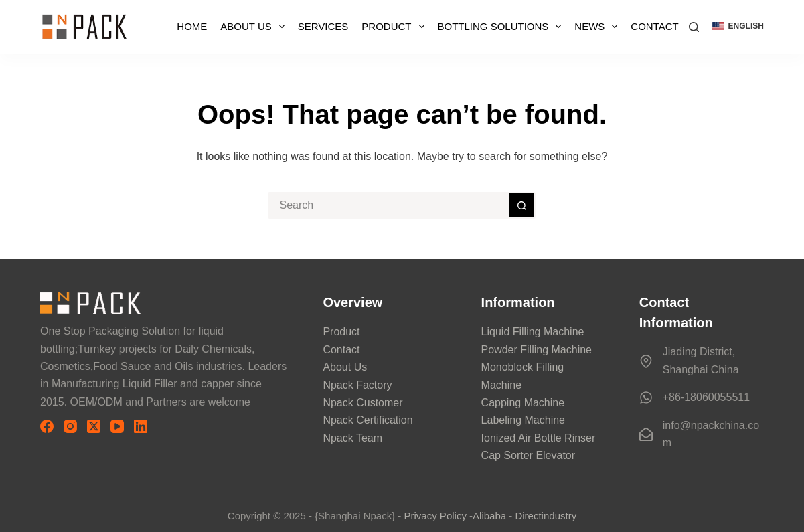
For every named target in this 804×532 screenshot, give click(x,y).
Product (395, 27)
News (598, 27)
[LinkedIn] (141, 426)
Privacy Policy (435, 516)
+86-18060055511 (706, 397)
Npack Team (352, 438)
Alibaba (489, 516)
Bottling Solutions (502, 27)
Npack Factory (357, 385)
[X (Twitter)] (94, 426)
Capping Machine (523, 403)
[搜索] (694, 27)
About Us (255, 27)
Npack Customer (363, 403)
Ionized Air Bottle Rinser (539, 438)
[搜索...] (388, 205)
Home (192, 26)
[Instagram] (70, 426)
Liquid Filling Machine (533, 332)
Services (323, 26)
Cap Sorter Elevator (529, 455)
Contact (654, 26)
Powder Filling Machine (537, 350)
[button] (738, 27)
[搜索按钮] (522, 205)
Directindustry (546, 516)
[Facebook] (47, 426)
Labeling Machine (523, 420)
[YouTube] (117, 426)
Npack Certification (368, 420)
